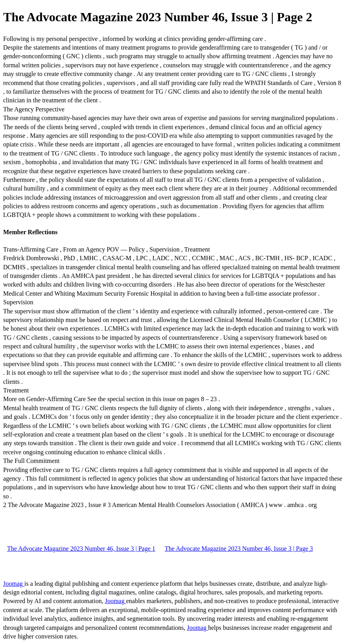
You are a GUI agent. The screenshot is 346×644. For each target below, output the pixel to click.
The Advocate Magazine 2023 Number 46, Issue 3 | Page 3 (239, 549)
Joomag (14, 584)
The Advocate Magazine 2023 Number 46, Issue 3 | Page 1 (81, 549)
